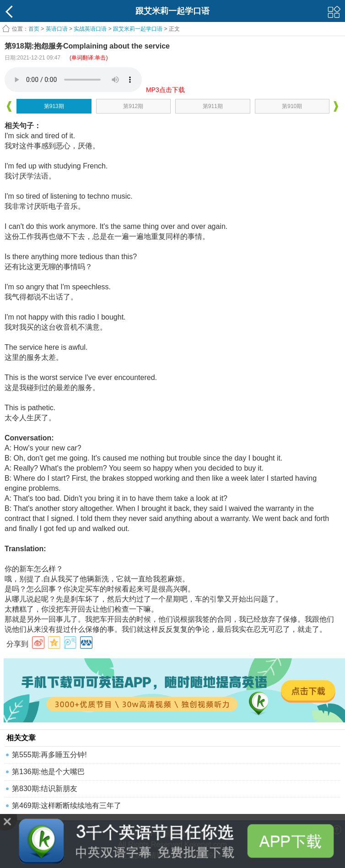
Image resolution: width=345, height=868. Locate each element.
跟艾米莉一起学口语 (138, 29)
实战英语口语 (90, 29)
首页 (34, 29)
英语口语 (57, 29)
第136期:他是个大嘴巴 (48, 772)
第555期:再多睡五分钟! (49, 755)
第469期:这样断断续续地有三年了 (67, 806)
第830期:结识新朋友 (45, 789)
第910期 (292, 106)
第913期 (54, 106)
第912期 (133, 106)
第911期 (213, 106)
